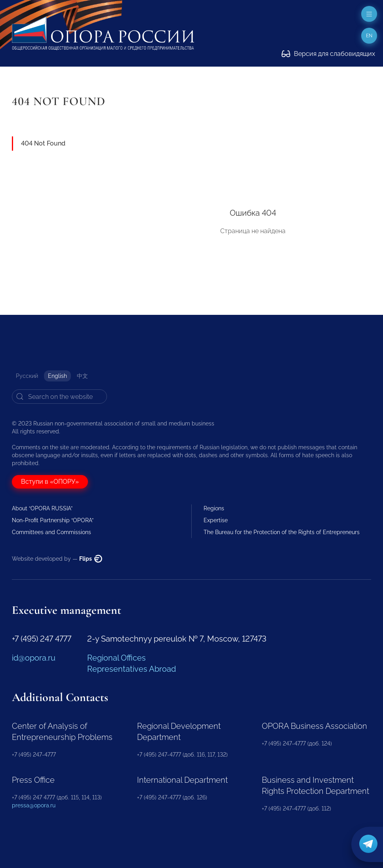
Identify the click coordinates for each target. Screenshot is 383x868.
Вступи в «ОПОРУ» (50, 482)
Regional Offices (116, 658)
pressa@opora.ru (34, 805)
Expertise (216, 520)
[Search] (59, 397)
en (369, 36)
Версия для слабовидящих (328, 54)
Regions (214, 508)
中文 (82, 376)
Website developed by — (57, 559)
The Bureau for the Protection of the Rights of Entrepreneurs (282, 532)
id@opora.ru (34, 658)
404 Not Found (43, 143)
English (57, 376)
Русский (27, 376)
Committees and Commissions (51, 532)
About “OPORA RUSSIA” (42, 508)
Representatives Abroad (131, 669)
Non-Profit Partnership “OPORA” (53, 520)
